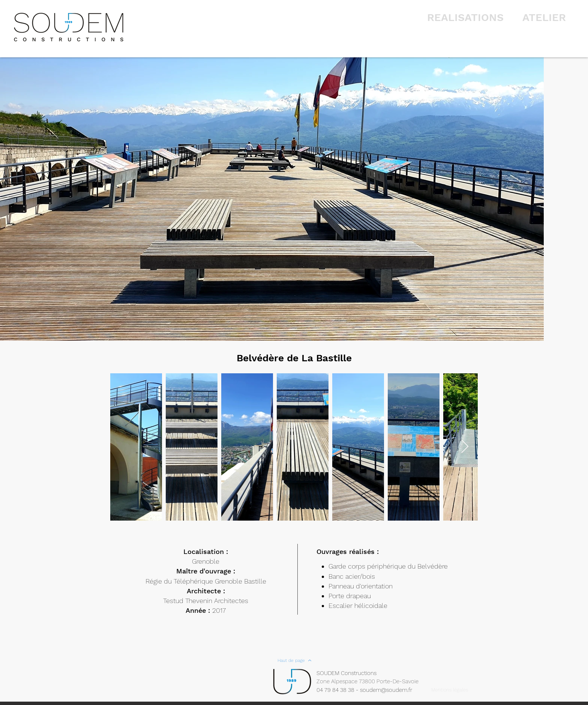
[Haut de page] (294, 660)
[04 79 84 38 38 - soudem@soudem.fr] (368, 690)
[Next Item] (465, 447)
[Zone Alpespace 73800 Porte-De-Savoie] (372, 682)
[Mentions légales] (449, 690)
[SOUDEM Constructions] (351, 673)
